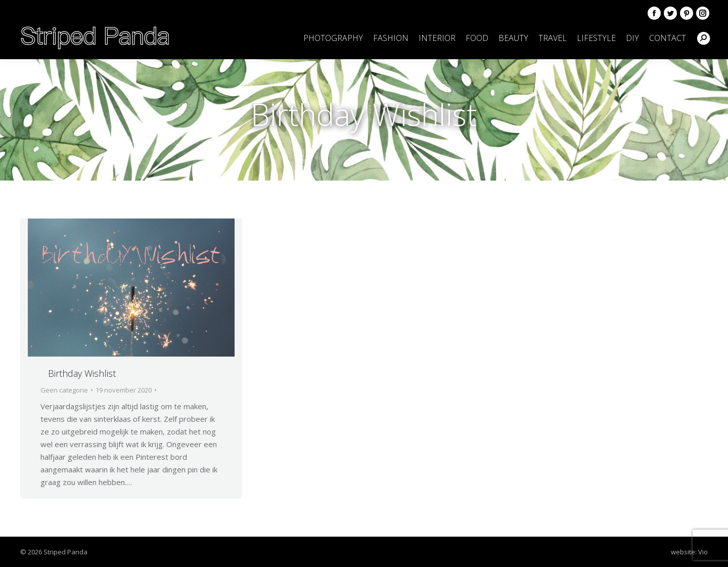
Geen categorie (64, 390)
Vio (703, 552)
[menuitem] (333, 38)
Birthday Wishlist (82, 373)
